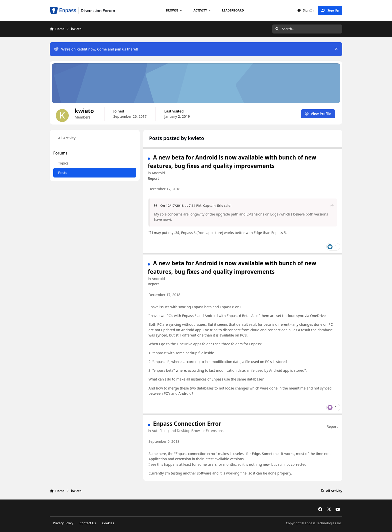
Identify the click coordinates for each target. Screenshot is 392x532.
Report (153, 178)
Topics (63, 163)
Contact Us (88, 523)
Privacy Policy (63, 523)
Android (158, 173)
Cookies (108, 523)
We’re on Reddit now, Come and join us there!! (96, 49)
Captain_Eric (213, 205)
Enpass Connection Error (187, 424)
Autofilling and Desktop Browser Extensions (188, 431)
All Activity (67, 138)
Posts (63, 173)
